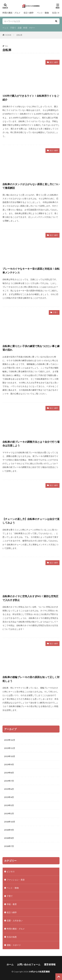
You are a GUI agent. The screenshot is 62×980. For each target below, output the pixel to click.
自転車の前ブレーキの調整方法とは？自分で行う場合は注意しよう (31, 444)
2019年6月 (9, 789)
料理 (25, 28)
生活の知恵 (57, 13)
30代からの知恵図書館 (39, 972)
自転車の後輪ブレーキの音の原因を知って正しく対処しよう (31, 679)
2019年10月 (10, 756)
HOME (8, 35)
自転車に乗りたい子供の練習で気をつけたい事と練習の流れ (31, 348)
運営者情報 (50, 964)
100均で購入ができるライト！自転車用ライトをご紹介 (31, 98)
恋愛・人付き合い (15, 921)
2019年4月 (9, 797)
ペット (5, 28)
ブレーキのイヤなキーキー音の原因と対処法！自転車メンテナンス (31, 271)
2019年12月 (10, 740)
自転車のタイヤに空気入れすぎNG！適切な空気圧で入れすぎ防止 (30, 598)
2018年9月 (9, 830)
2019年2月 (9, 813)
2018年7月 (9, 846)
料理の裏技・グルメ (11, 13)
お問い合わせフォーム (29, 964)
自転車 (19, 35)
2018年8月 (9, 838)
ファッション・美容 (16, 880)
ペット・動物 (43, 13)
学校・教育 (12, 904)
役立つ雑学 (29, 13)
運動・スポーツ (14, 945)
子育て (13, 28)
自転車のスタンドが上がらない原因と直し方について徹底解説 (31, 186)
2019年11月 (10, 748)
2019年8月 (9, 773)
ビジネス (11, 872)
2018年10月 (10, 822)
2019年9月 (9, 764)
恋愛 (20, 28)
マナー (32, 28)
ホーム (10, 964)
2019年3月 (9, 805)
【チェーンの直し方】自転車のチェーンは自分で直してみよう (31, 521)
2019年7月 (9, 781)
